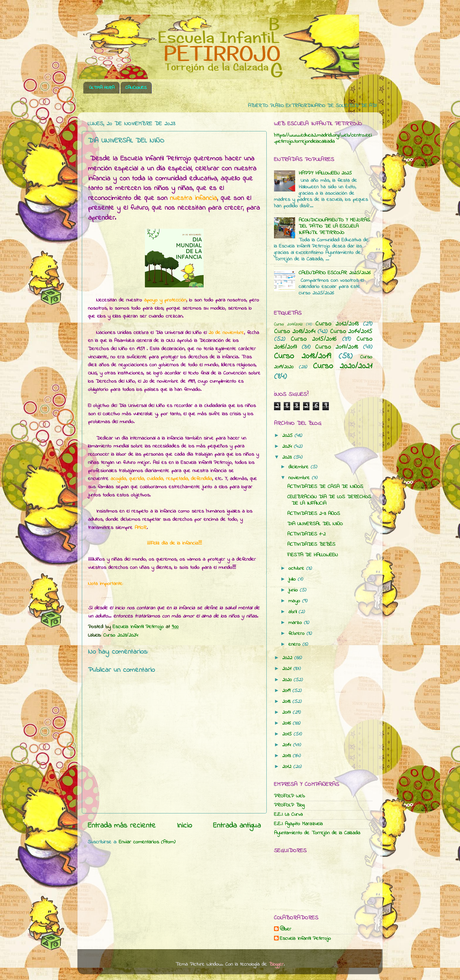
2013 (287, 756)
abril (294, 612)
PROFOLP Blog (289, 805)
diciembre (300, 467)
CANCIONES (136, 88)
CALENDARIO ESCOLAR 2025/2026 (335, 273)
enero (295, 645)
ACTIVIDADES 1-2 (306, 534)
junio (294, 590)
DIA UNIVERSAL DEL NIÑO (315, 524)
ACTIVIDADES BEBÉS (311, 545)
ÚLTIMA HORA (102, 88)
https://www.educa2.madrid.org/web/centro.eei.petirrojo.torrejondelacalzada (323, 139)
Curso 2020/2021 (343, 366)
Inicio (185, 826)
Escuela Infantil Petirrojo (305, 939)
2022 (288, 658)
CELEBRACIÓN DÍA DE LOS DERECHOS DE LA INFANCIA (329, 500)
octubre (297, 569)
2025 (288, 436)
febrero (297, 634)
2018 (287, 702)
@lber (286, 930)
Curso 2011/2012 (288, 324)
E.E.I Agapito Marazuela (298, 824)
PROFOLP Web (289, 796)
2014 (288, 745)
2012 (288, 767)
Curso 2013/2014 (295, 332)
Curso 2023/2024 (121, 635)
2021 (288, 669)
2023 (288, 457)
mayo (295, 601)
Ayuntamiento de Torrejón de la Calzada (317, 833)
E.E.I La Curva (288, 815)
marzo (296, 623)
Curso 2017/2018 (337, 347)
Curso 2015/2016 (314, 339)
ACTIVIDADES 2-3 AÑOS (314, 514)
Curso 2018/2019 (302, 356)
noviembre (300, 478)
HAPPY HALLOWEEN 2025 (325, 173)
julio (293, 579)
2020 (288, 680)
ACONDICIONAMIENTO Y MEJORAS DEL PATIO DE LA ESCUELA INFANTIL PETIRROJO (334, 227)
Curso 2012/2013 (337, 324)
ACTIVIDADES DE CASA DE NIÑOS (325, 487)
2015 (288, 734)
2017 (287, 713)
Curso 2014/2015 (351, 332)
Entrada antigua (237, 826)
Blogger (276, 964)
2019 (287, 691)
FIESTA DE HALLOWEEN (312, 555)
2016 (287, 723)
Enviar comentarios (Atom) (147, 842)
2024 (288, 447)
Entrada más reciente (122, 826)
